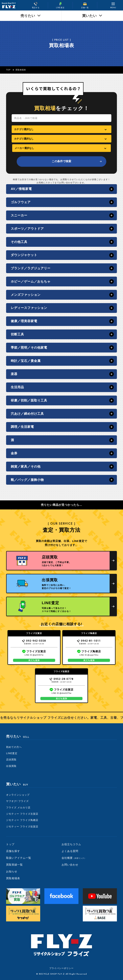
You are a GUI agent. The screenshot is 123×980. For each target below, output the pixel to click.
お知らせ (12, 871)
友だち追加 (34, 660)
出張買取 (11, 766)
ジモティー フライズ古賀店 (22, 814)
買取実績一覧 (14, 865)
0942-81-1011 (89, 641)
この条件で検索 (61, 161)
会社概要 (74, 858)
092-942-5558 (34, 641)
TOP (8, 70)
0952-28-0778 (62, 679)
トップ (10, 844)
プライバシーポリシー (61, 968)
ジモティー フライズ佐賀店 (22, 827)
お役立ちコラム (71, 844)
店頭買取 (11, 760)
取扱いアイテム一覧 (19, 858)
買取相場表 (13, 878)
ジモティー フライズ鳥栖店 (22, 820)
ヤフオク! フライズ (17, 801)
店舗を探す (13, 851)
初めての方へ (14, 747)
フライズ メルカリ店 (18, 808)
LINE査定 (12, 753)
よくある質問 (70, 851)
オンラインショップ (18, 795)
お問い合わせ (70, 865)
